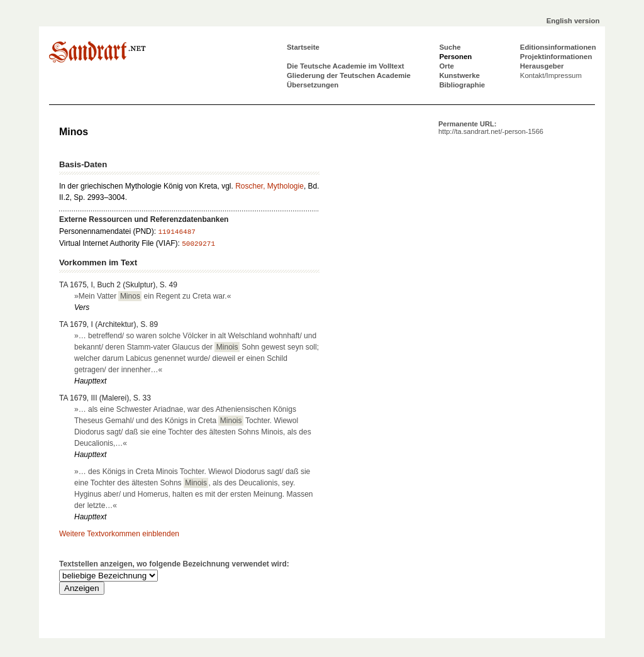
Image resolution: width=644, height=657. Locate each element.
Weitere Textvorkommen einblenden (119, 534)
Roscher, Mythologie (269, 186)
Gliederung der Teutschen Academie (349, 75)
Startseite (303, 47)
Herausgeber (542, 66)
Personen (455, 57)
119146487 (176, 232)
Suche (450, 47)
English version (573, 21)
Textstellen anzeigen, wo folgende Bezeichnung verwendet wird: (174, 564)
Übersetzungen (313, 85)
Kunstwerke (459, 75)
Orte (446, 66)
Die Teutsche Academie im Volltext (346, 66)
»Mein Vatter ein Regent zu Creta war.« (153, 296)
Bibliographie (462, 85)
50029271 (198, 244)
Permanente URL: (491, 128)
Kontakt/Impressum (551, 75)
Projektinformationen (556, 57)
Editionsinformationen (558, 47)
